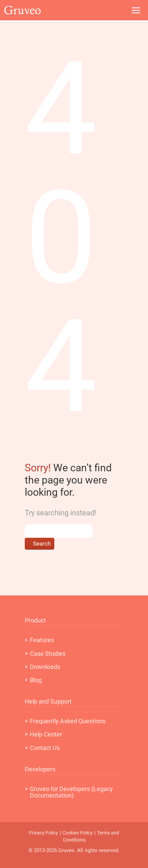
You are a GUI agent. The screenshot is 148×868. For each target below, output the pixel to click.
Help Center (46, 734)
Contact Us (45, 748)
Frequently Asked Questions (68, 721)
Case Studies (48, 654)
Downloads (45, 667)
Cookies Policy (78, 833)
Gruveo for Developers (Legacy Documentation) (71, 792)
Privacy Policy (43, 833)
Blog (36, 680)
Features (42, 640)
